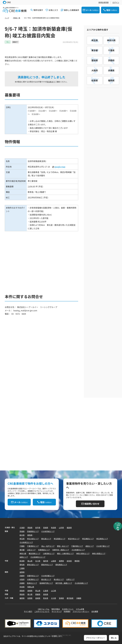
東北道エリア (46, 539)
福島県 (69, 528)
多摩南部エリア (44, 550)
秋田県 (53, 528)
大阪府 (22, 579)
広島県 (46, 591)
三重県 (22, 568)
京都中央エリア (33, 576)
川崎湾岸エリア (49, 553)
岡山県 (38, 591)
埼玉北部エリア (33, 539)
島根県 (30, 591)
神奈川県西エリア (99, 553)
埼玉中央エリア (74, 539)
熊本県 (46, 598)
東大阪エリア (46, 579)
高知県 (46, 594)
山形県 (61, 528)
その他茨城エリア (48, 531)
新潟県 (22, 561)
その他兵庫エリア (81, 583)
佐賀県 (30, 598)
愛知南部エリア (61, 565)
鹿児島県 (70, 598)
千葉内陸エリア (77, 546)
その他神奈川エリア (38, 557)
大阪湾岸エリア (33, 579)
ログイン (116, 2)
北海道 (22, 528)
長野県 (61, 561)
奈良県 (22, 587)
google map (60, 167)
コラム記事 (80, 609)
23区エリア (31, 550)
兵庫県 (22, 583)
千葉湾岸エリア (33, 546)
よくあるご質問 (118, 524)
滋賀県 (22, 572)
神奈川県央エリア (83, 553)
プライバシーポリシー (81, 611)
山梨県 (53, 561)
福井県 (46, 561)
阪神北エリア (32, 583)
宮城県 (46, 528)
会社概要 (95, 611)
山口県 (53, 591)
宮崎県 (61, 598)
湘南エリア (24, 557)
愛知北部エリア (33, 565)
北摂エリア (70, 579)
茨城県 (22, 531)
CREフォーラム (44, 609)
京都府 (22, 576)
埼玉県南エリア (102, 539)
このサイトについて (42, 611)
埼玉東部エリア (88, 539)
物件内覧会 (56, 609)
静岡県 (77, 561)
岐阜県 (69, 561)
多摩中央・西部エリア (61, 550)
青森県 (30, 528)
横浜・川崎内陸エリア (65, 553)
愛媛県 (38, 594)
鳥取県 (22, 591)
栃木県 (22, 535)
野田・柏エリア (63, 546)
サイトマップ (57, 611)
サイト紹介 (28, 611)
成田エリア (90, 546)
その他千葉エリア (103, 546)
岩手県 (38, 528)
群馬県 (30, 535)
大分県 (53, 598)
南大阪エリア (59, 579)
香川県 (30, 594)
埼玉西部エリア (60, 539)
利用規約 (67, 611)
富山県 (30, 561)
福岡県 (22, 598)
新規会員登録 (104, 2)
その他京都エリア (48, 576)
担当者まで (51, 82)
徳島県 (22, 594)
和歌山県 (31, 587)
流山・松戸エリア (48, 546)
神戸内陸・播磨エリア (64, 583)
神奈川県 (23, 553)
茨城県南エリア (33, 531)
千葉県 (22, 546)
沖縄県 (79, 598)
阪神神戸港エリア (46, 583)
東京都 (22, 550)
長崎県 (38, 598)
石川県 (38, 561)
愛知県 (22, 565)
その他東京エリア (78, 550)
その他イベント (68, 609)
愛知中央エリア (47, 565)
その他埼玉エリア (26, 542)
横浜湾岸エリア (35, 553)
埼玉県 (22, 539)
